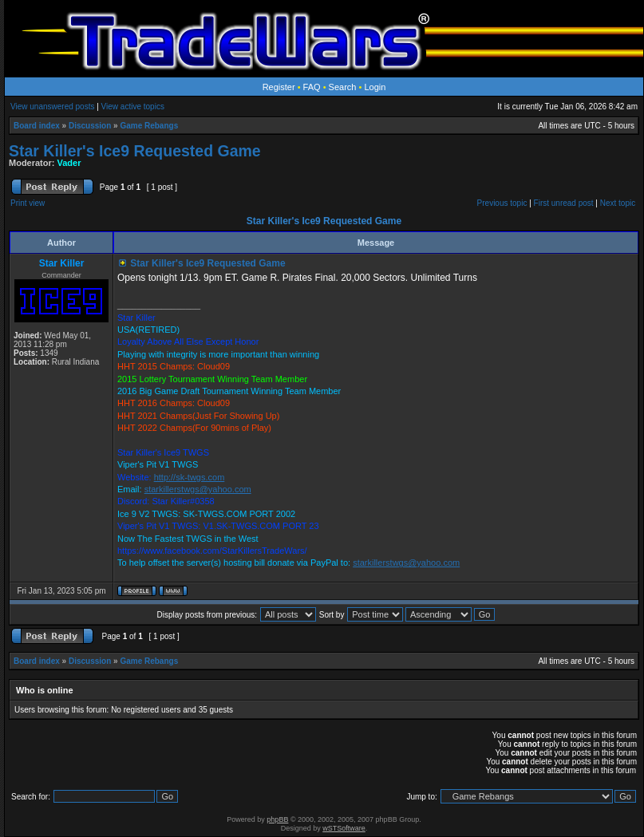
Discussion (90, 126)
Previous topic (502, 203)
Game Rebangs (149, 126)
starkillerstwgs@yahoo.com (198, 489)
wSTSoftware (344, 828)
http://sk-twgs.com (190, 477)
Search (343, 87)
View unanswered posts (52, 107)
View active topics (133, 107)
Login (375, 87)
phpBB (277, 819)
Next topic (618, 203)
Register (279, 87)
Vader (69, 163)
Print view (28, 203)
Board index (37, 126)
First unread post (564, 203)
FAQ (312, 87)
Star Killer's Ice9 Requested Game (135, 151)
